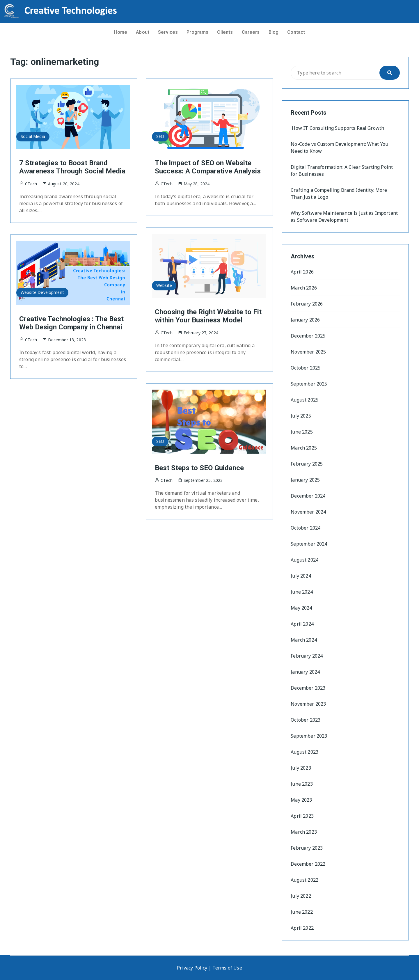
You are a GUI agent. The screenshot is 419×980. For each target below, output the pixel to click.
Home (121, 32)
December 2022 (308, 864)
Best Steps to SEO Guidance (199, 468)
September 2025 (309, 384)
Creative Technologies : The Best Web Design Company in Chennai (71, 323)
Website (164, 285)
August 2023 (305, 752)
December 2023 (308, 688)
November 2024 (308, 512)
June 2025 (302, 432)
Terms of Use (227, 968)
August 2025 (305, 400)
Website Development (42, 292)
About (143, 32)
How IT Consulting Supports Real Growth (337, 128)
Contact (296, 32)
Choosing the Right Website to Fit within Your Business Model (208, 316)
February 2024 (307, 656)
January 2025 (305, 480)
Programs (197, 32)
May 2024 (301, 608)
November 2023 (308, 704)
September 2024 (309, 544)
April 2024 (302, 624)
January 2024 (305, 672)
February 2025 (307, 464)
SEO (160, 136)
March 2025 (304, 448)
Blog (274, 32)
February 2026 (307, 304)
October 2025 (306, 368)
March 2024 (304, 640)
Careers (251, 32)
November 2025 (308, 352)
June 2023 (302, 784)
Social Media (33, 136)
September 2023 (309, 736)
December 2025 (308, 336)
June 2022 (302, 912)
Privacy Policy (192, 968)
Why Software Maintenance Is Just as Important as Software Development (344, 216)
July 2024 (301, 576)
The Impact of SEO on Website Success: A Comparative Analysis (208, 167)
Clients (225, 32)
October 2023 (306, 720)
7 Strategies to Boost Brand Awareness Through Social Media (72, 167)
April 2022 (302, 928)
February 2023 (307, 848)
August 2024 (305, 560)
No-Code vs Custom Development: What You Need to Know (339, 148)
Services (168, 32)
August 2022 (305, 880)
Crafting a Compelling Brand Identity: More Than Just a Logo (339, 193)
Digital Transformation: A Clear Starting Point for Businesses (342, 171)
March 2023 (304, 832)
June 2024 (302, 592)
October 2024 (306, 528)
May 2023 (301, 800)
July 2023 (301, 768)
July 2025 (301, 416)
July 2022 (301, 896)
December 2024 (308, 496)
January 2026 (305, 320)
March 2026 (304, 288)
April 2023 (302, 816)
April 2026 (302, 272)
